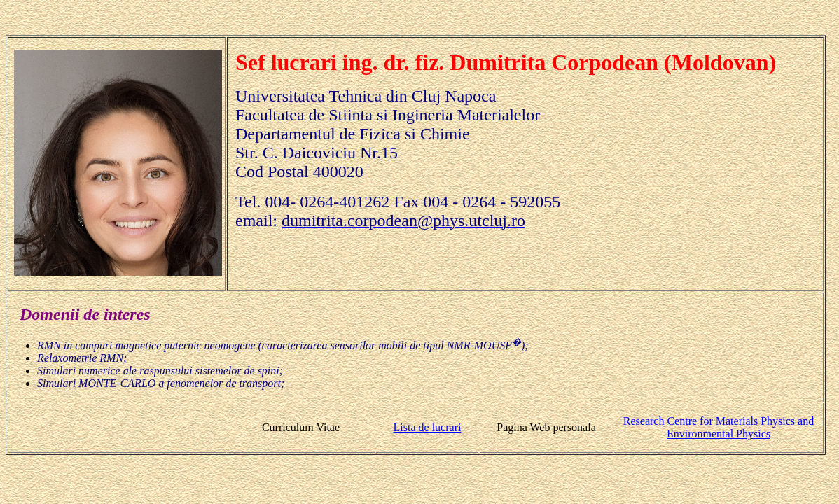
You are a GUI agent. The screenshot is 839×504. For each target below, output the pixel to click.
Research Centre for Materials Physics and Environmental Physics (719, 427)
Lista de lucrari (428, 427)
